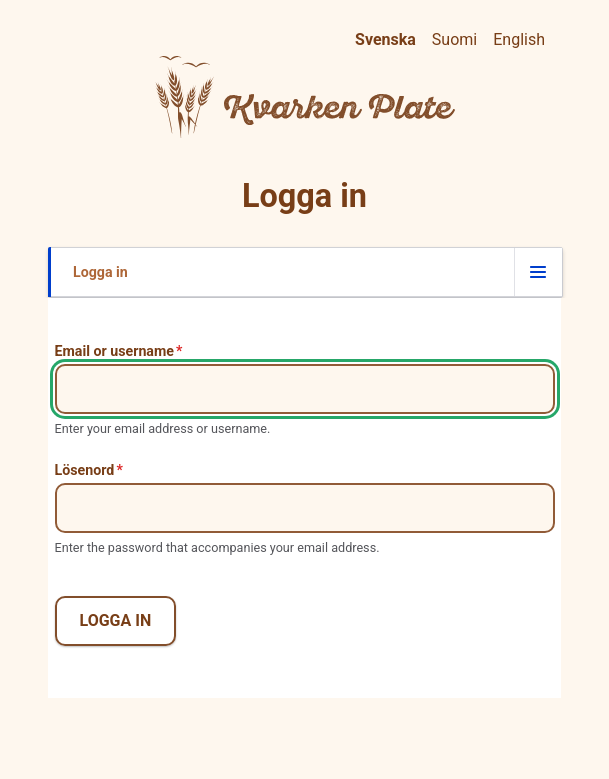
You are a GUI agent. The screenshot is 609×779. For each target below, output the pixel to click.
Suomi (454, 39)
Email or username (114, 351)
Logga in (100, 280)
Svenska (385, 39)
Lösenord (85, 470)
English (519, 39)
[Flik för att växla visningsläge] (538, 272)
